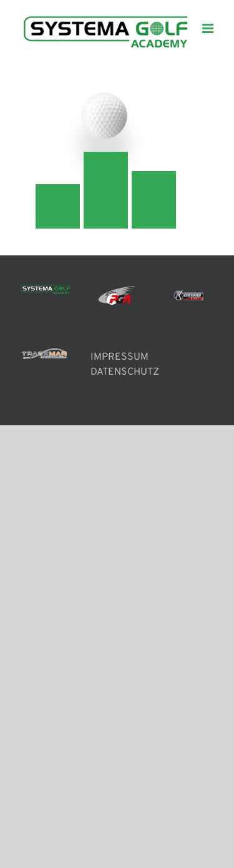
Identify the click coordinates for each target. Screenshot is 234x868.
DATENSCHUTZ (125, 372)
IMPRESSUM (119, 357)
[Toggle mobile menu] (209, 28)
